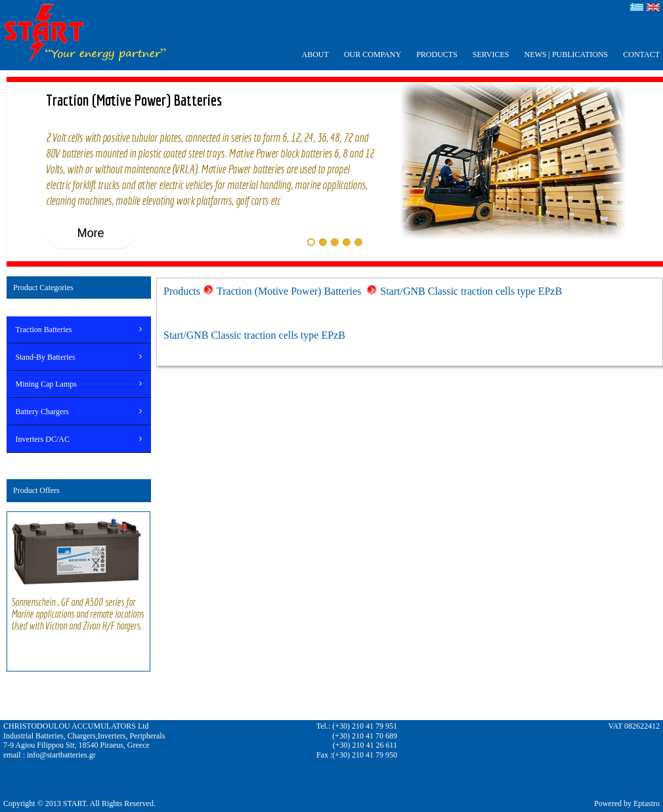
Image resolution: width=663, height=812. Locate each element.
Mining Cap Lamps (46, 384)
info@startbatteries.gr (61, 755)
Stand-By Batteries (46, 357)
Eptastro (647, 803)
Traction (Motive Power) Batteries (290, 291)
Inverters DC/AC (43, 439)
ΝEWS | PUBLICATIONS (567, 54)
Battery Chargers (42, 412)
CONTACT (641, 54)
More (90, 233)
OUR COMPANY (373, 54)
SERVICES (491, 54)
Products (182, 291)
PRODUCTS (437, 54)
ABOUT (315, 54)
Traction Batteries (44, 330)
